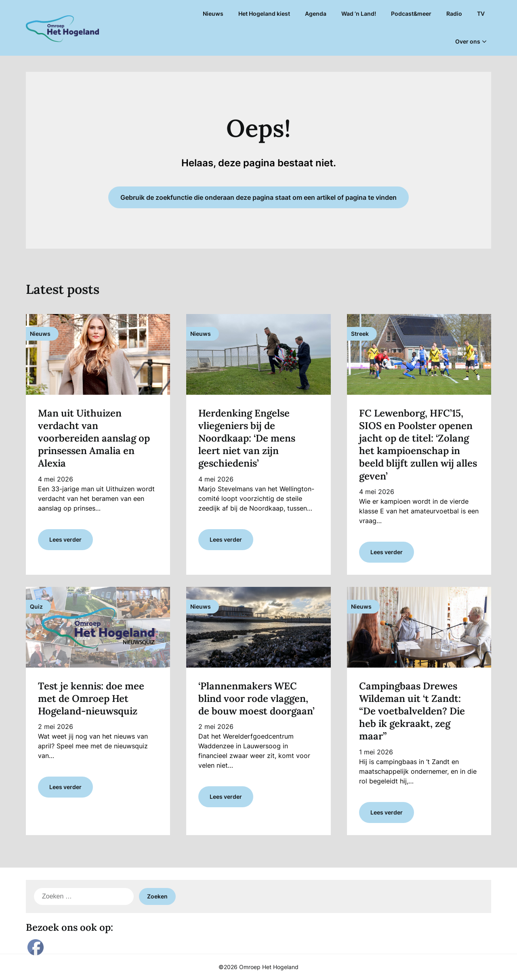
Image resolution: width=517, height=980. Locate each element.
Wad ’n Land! (359, 14)
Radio (454, 14)
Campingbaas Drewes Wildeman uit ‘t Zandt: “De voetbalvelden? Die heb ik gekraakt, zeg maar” (412, 711)
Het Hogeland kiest (264, 14)
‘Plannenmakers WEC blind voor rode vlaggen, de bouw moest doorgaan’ (256, 698)
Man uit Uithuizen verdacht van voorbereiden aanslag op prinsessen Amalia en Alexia (94, 438)
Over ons (468, 41)
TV (481, 14)
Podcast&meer (411, 14)
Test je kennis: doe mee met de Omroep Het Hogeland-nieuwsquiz (91, 698)
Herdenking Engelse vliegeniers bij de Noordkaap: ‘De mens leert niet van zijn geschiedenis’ (247, 438)
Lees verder (65, 539)
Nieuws (213, 14)
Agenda (316, 14)
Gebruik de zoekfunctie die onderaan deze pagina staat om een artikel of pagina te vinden (258, 197)
